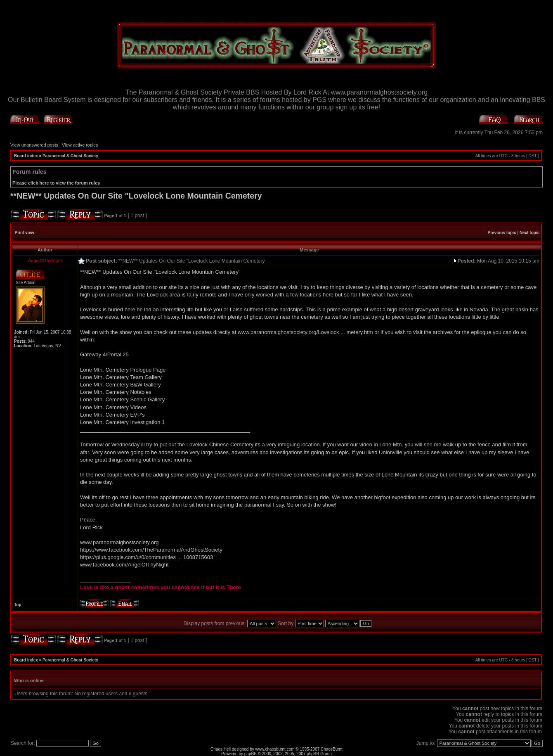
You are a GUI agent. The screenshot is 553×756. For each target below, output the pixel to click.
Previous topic (502, 233)
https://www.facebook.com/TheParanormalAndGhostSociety (151, 550)
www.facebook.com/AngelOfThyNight (124, 565)
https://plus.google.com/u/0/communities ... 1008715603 (147, 557)
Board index (26, 156)
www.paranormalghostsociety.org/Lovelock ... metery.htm (305, 332)
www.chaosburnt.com (275, 749)
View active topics (80, 145)
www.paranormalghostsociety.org (119, 542)
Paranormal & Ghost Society (70, 156)
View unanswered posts (34, 145)
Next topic (529, 233)
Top (18, 605)
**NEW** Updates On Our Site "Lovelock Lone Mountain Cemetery (136, 196)
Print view (25, 233)
